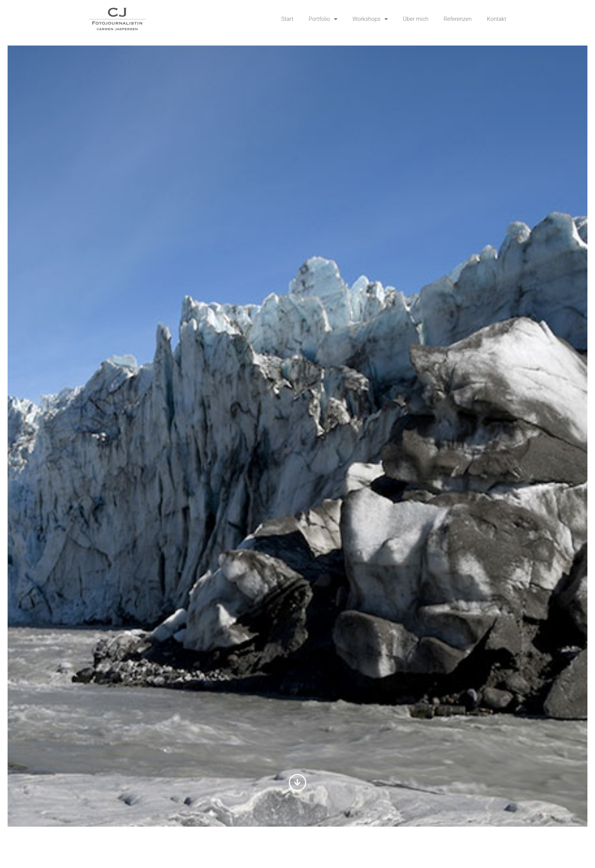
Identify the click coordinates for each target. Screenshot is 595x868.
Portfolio (323, 19)
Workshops (370, 19)
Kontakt (497, 19)
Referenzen (458, 19)
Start (287, 19)
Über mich (416, 19)
